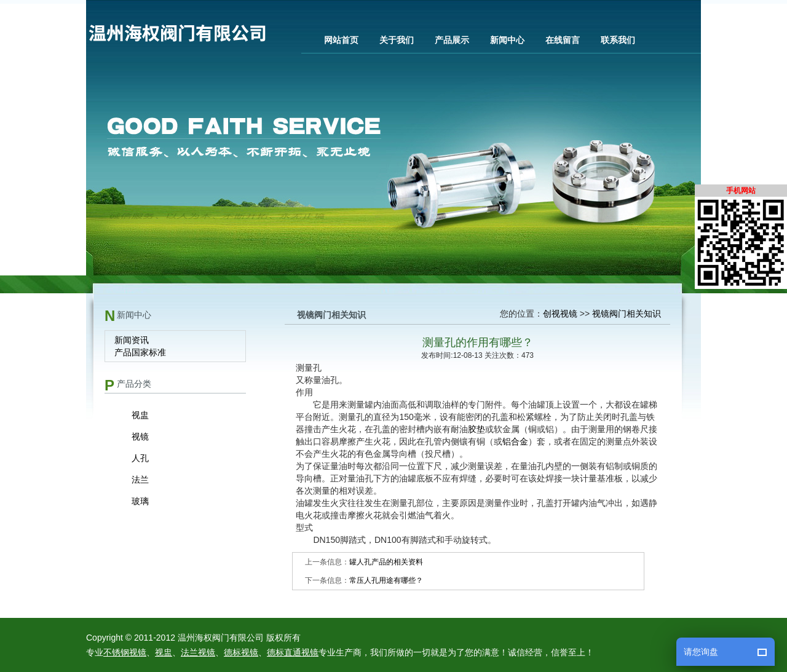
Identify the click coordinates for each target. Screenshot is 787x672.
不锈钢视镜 (125, 652)
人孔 (140, 458)
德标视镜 (241, 652)
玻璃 (140, 501)
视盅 (140, 415)
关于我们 (397, 40)
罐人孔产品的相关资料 (386, 562)
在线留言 (563, 40)
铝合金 (515, 441)
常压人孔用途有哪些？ (386, 580)
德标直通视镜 (293, 652)
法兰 (140, 480)
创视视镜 (560, 314)
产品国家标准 (140, 352)
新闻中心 (507, 40)
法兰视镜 (198, 652)
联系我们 (618, 40)
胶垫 (477, 429)
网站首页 (341, 40)
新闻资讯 (132, 340)
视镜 (140, 437)
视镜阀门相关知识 (627, 314)
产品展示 (452, 40)
